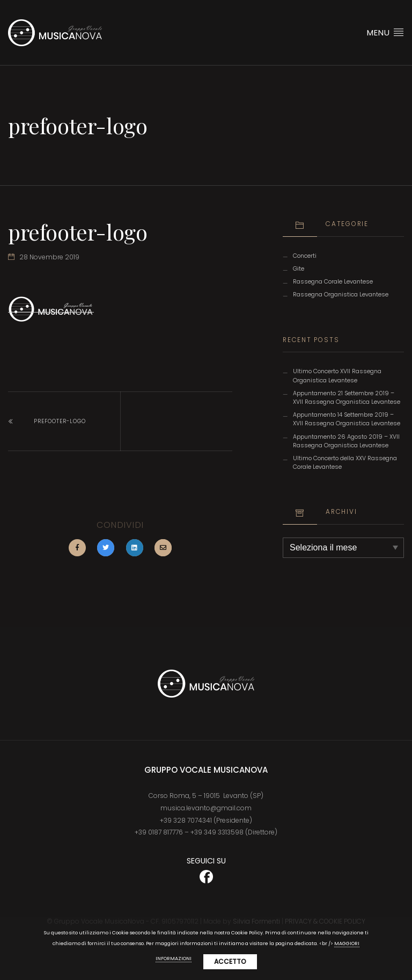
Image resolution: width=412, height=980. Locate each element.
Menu (385, 32)
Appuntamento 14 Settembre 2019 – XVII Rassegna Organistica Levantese (347, 419)
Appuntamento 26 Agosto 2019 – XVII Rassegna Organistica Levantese (346, 441)
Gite (299, 269)
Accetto (230, 961)
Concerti (305, 256)
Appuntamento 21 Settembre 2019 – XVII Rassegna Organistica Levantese (347, 398)
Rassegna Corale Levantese (333, 282)
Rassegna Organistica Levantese (341, 295)
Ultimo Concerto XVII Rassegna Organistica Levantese (337, 376)
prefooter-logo (60, 421)
